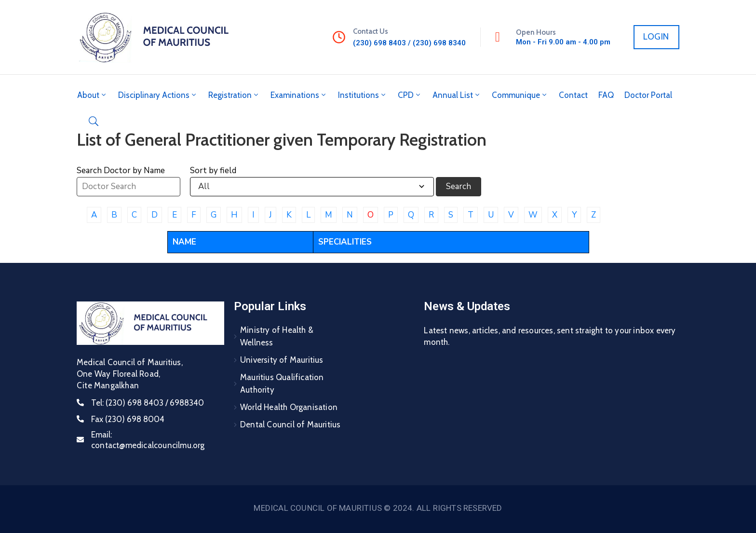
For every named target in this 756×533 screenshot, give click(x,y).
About (92, 95)
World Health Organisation (289, 407)
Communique (520, 95)
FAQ (606, 95)
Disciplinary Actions (158, 95)
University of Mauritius (282, 360)
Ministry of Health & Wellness (277, 336)
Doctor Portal (648, 95)
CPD (410, 95)
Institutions (363, 95)
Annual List (457, 95)
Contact (573, 95)
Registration (234, 95)
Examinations (299, 95)
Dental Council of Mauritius (290, 424)
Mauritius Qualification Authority (282, 383)
